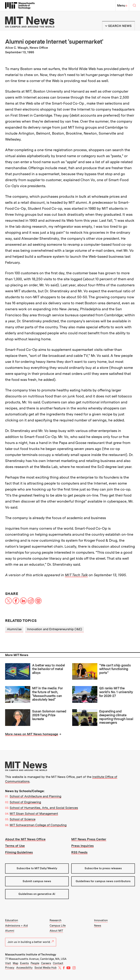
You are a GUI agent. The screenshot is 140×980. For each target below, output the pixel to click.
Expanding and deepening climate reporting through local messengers (116, 717)
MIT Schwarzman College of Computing (38, 825)
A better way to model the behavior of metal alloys (48, 669)
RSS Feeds (79, 852)
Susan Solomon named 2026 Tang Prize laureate (49, 715)
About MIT (56, 931)
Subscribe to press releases (103, 868)
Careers (46, 963)
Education (12, 920)
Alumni (10, 931)
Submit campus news (37, 881)
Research (56, 920)
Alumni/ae (14, 629)
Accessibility (24, 968)
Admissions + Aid (16, 926)
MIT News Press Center (89, 839)
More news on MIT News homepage (32, 734)
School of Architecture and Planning (35, 796)
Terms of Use (15, 846)
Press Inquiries (82, 846)
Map (15, 963)
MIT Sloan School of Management (34, 814)
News (98, 926)
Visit (8, 963)
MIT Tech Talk (76, 575)
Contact (58, 963)
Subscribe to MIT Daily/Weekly (37, 868)
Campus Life (58, 926)
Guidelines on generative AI (37, 894)
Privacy (10, 968)
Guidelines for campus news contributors (103, 881)
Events (24, 963)
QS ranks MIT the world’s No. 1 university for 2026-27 (116, 692)
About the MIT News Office (25, 839)
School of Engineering (25, 802)
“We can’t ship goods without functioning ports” (115, 669)
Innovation (101, 920)
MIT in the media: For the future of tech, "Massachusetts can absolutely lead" (47, 694)
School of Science (23, 819)
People (35, 963)
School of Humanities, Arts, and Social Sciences (44, 808)
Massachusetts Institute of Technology (31, 955)
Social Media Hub (45, 968)
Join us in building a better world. (31, 942)
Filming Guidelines (19, 852)
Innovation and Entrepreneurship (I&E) (55, 629)
